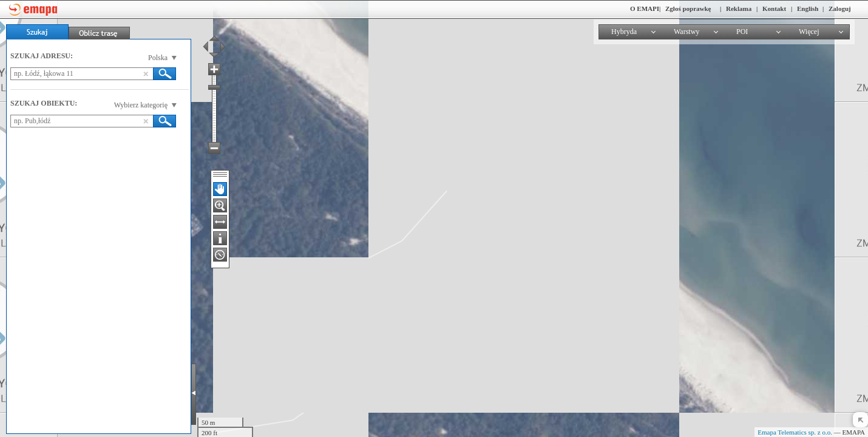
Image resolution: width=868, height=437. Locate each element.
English (808, 8)
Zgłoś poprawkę (688, 8)
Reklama (739, 8)
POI (742, 32)
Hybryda (624, 32)
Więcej (809, 32)
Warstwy (687, 32)
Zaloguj (840, 8)
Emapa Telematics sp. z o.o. (795, 432)
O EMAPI (645, 8)
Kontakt (774, 8)
